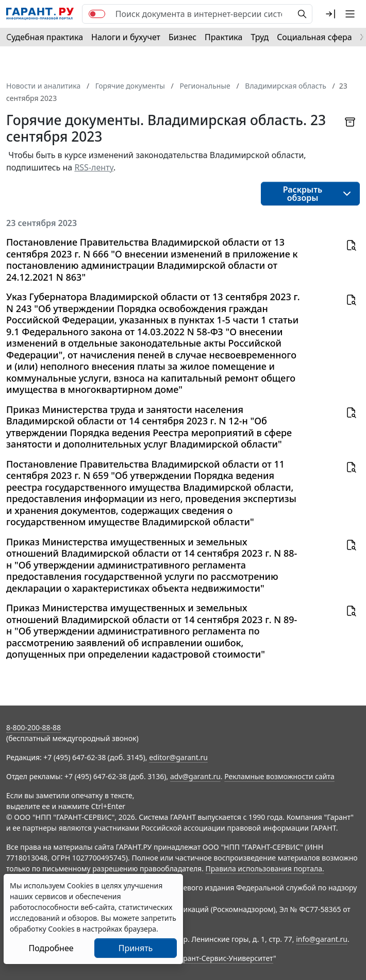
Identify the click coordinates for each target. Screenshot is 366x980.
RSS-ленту (94, 167)
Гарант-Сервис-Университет (224, 958)
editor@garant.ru (178, 757)
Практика (223, 37)
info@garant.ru (322, 939)
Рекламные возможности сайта (279, 776)
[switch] (97, 14)
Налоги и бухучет (126, 37)
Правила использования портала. (265, 869)
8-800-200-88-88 (34, 727)
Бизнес (182, 37)
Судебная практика (45, 37)
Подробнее (51, 948)
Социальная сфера (314, 37)
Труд (260, 37)
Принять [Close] (136, 948)
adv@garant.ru (195, 776)
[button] (330, 14)
